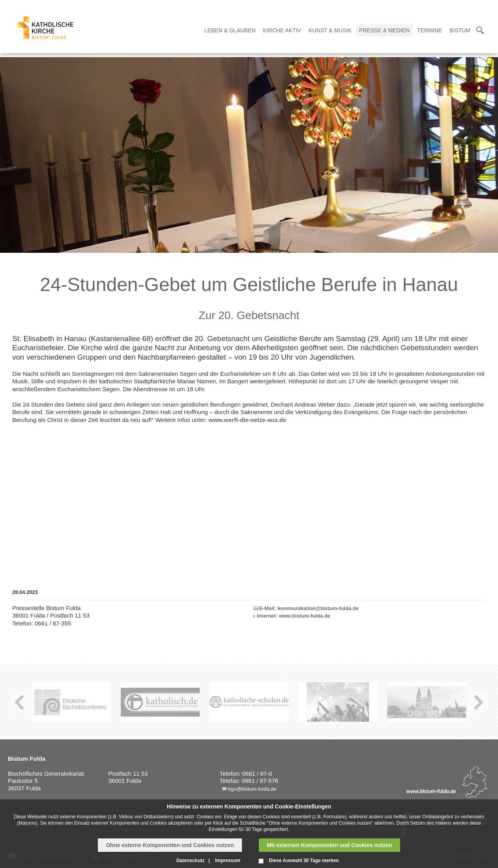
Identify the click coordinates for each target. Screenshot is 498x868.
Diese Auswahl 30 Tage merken (304, 861)
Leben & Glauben (230, 30)
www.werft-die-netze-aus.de (247, 420)
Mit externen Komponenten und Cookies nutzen (329, 845)
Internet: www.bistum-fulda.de (294, 616)
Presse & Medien (384, 30)
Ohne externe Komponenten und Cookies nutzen (170, 845)
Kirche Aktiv (282, 30)
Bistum (460, 30)
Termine (430, 30)
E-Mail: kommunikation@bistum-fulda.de (309, 608)
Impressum (228, 861)
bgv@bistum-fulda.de (252, 789)
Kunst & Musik (330, 30)
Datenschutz (190, 861)
